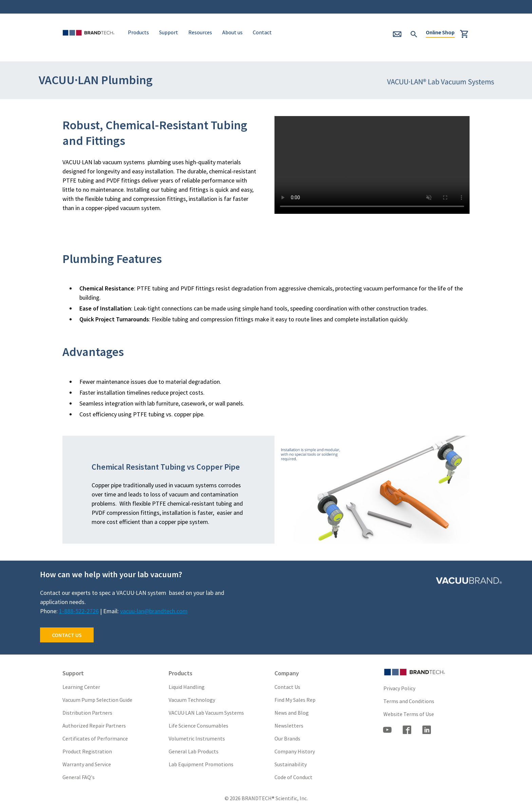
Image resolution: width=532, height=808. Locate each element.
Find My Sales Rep (295, 700)
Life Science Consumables (198, 726)
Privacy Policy (399, 688)
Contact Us (287, 687)
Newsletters (289, 726)
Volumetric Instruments (197, 738)
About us (232, 32)
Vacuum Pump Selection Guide (97, 700)
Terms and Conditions (409, 701)
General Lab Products (194, 751)
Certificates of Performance (95, 738)
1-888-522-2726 (79, 611)
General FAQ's (79, 777)
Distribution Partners (87, 713)
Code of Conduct (293, 777)
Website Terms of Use (409, 714)
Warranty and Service (87, 764)
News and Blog (292, 713)
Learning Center (81, 687)
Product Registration (87, 751)
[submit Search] (414, 33)
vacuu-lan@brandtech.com (154, 611)
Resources (200, 32)
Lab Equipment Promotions (201, 764)
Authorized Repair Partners (94, 726)
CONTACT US (67, 635)
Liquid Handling (187, 687)
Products (138, 32)
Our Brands (287, 738)
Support (169, 32)
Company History (295, 751)
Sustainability (291, 764)
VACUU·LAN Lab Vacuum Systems (206, 713)
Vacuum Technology (192, 700)
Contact (262, 32)
